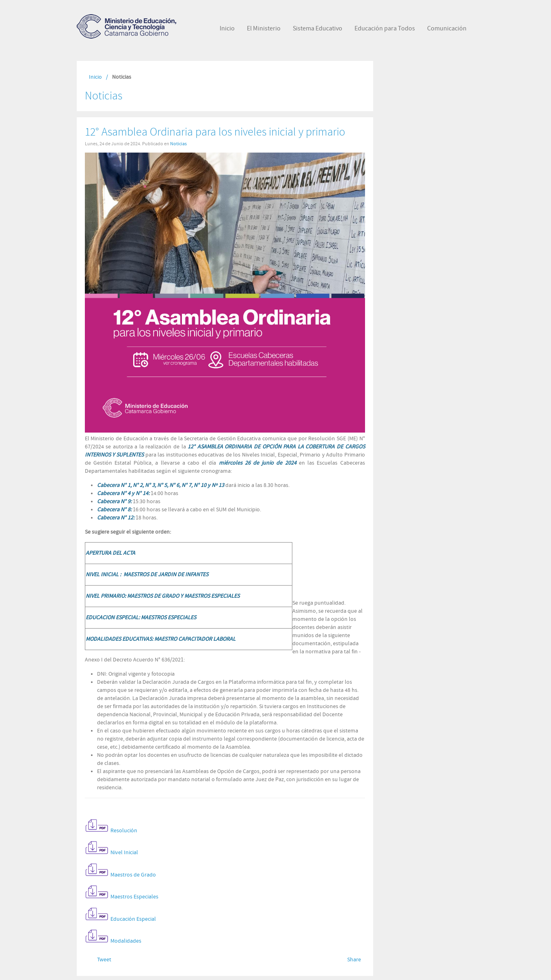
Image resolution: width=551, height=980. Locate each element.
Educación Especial (133, 919)
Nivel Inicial (124, 853)
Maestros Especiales (134, 897)
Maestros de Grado (133, 875)
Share (354, 960)
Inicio (95, 77)
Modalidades (126, 941)
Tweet (104, 960)
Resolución (124, 831)
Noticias (178, 144)
